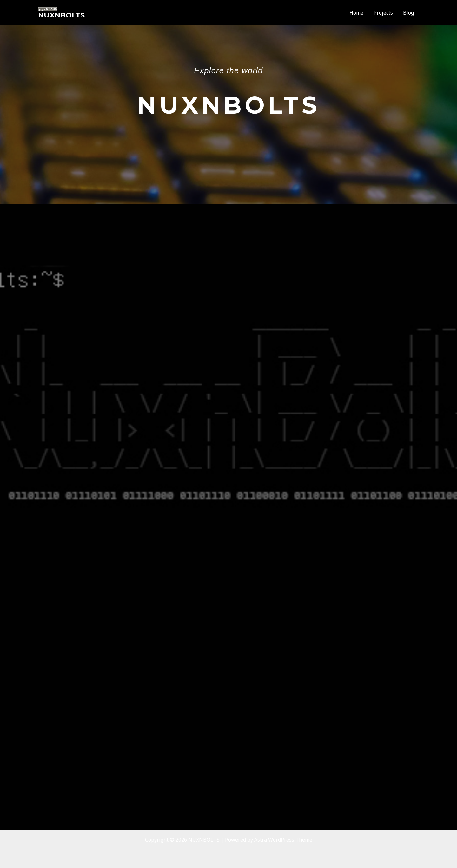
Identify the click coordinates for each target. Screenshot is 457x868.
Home (356, 13)
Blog (408, 13)
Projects (383, 13)
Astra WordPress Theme (283, 840)
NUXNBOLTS (61, 15)
